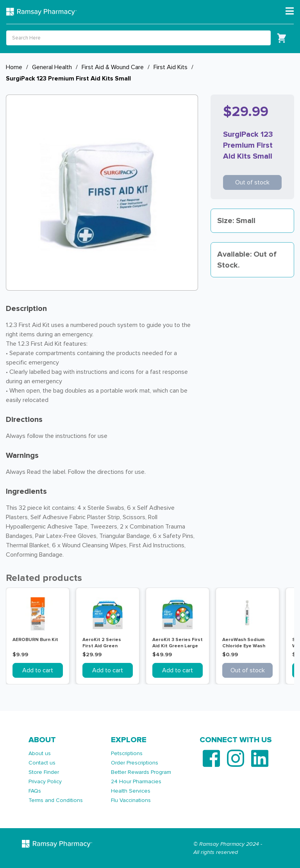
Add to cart (38, 670)
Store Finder (44, 772)
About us (40, 753)
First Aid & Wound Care (113, 67)
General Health (52, 67)
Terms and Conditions (56, 800)
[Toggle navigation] (290, 11)
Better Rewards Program (141, 772)
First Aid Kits (171, 67)
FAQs (35, 791)
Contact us (42, 763)
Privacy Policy (45, 781)
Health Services (131, 791)
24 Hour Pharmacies (136, 781)
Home (14, 67)
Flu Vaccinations (131, 800)
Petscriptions (127, 753)
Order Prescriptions (135, 763)
